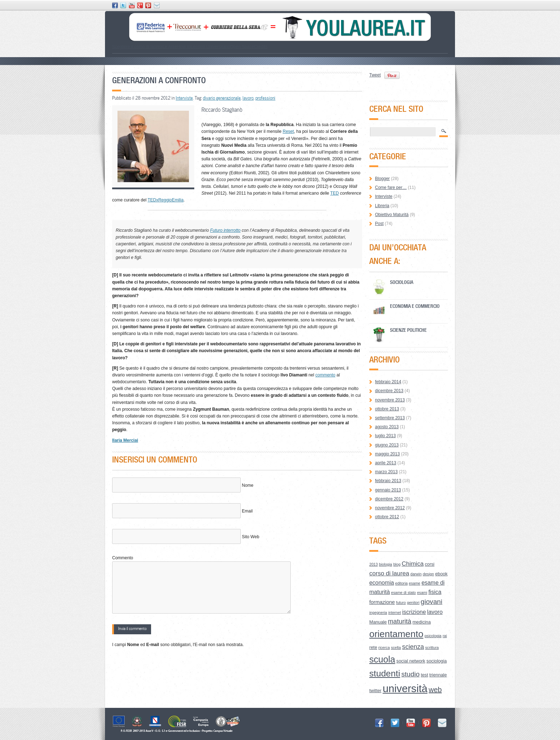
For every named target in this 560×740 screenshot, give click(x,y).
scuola (382, 659)
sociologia (437, 661)
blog (397, 564)
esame (415, 583)
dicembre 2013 (389, 391)
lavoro (248, 98)
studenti (385, 673)
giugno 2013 (387, 445)
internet (395, 612)
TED (335, 193)
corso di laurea (389, 573)
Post (379, 224)
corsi (429, 564)
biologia (386, 564)
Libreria (382, 206)
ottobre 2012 (387, 517)
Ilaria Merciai (125, 440)
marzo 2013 (386, 472)
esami (422, 592)
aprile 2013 (386, 463)
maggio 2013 (387, 454)
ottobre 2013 (387, 409)
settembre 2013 (390, 418)
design (428, 574)
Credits (261, 47)
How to (184, 47)
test (424, 675)
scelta (396, 647)
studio (411, 674)
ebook (441, 574)
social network (411, 661)
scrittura (432, 647)
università (405, 688)
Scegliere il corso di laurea (137, 47)
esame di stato (403, 592)
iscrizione (414, 612)
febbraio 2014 (388, 382)
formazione (382, 602)
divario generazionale (222, 98)
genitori (413, 602)
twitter (375, 691)
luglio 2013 (385, 436)
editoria (402, 583)
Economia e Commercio (415, 306)
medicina (422, 622)
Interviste (184, 98)
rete (373, 647)
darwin (416, 574)
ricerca (384, 647)
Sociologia (402, 282)
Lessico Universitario (210, 47)
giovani (432, 602)
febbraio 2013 (388, 481)
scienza (413, 647)
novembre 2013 (390, 400)
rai (445, 636)
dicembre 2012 (389, 499)
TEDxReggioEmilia (166, 200)
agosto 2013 (387, 427)
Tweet (375, 75)
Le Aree (170, 47)
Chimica (413, 564)
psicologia (433, 636)
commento (325, 375)
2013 (374, 564)
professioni (265, 98)
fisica (435, 592)
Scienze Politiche (408, 330)
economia (382, 583)
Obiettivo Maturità (392, 215)
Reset (288, 131)
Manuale (378, 622)
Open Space (242, 47)
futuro (401, 602)
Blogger (382, 179)
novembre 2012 (390, 508)
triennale (438, 675)
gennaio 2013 (388, 490)
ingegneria (378, 612)
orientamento (396, 634)
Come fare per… (391, 187)
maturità (399, 621)
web (435, 690)
